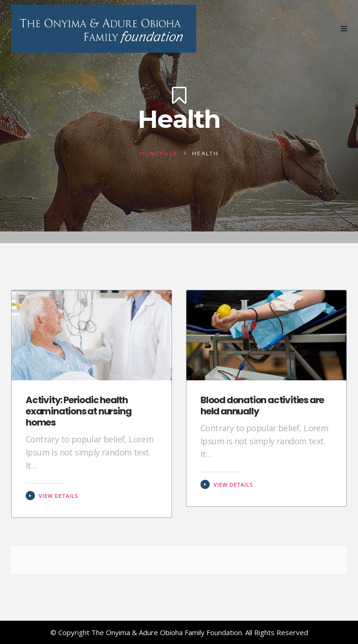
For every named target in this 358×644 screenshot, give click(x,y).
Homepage (159, 154)
